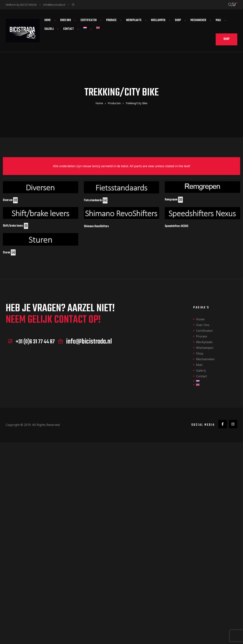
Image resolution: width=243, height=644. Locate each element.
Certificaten (89, 20)
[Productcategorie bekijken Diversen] (41, 192)
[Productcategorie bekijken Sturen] (41, 244)
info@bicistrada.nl (54, 5)
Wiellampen (158, 20)
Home (48, 20)
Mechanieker (198, 20)
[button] (226, 39)
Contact (69, 29)
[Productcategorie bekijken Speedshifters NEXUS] (202, 218)
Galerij (49, 29)
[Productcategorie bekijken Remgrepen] (202, 192)
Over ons (66, 20)
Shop (178, 20)
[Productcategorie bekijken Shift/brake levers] (41, 218)
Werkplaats (134, 20)
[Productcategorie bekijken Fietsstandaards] (122, 192)
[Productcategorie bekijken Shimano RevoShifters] (122, 218)
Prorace (111, 20)
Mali (218, 20)
